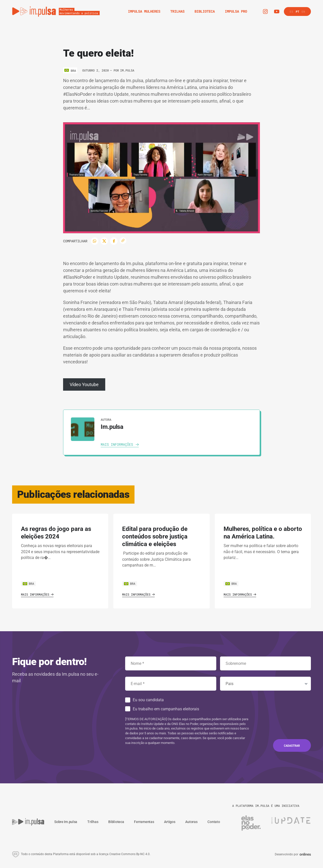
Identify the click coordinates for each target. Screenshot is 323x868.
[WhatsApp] (95, 241)
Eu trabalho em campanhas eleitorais (166, 709)
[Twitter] (104, 241)
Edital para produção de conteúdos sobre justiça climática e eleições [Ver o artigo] (155, 536)
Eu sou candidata (148, 700)
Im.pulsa (127, 70)
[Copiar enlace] (123, 241)
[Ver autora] (83, 429)
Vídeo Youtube (84, 384)
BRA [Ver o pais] (28, 583)
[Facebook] (114, 241)
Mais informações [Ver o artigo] (37, 594)
